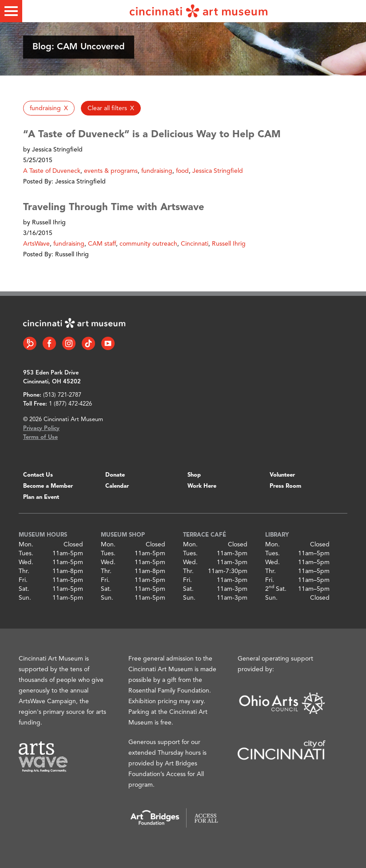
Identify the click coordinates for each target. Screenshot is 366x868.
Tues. (26, 553)
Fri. (23, 580)
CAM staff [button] (102, 244)
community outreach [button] (148, 244)
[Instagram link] (69, 343)
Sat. (24, 589)
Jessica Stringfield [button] (218, 171)
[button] (49, 108)
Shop (194, 475)
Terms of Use (40, 437)
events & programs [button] (111, 171)
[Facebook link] (49, 343)
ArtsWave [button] (36, 244)
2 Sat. (276, 589)
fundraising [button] (157, 171)
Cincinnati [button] (195, 244)
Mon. (26, 545)
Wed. (26, 562)
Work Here (202, 486)
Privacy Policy (41, 428)
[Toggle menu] (11, 11)
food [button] (182, 171)
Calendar (117, 486)
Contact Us (38, 475)
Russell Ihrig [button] (229, 244)
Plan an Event (41, 497)
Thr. (24, 571)
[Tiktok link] (88, 343)
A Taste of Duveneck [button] (52, 171)
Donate (115, 475)
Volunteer (282, 475)
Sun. (25, 598)
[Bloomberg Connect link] (30, 343)
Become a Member (48, 486)
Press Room (285, 486)
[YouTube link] (108, 343)
